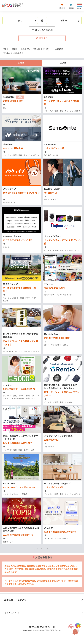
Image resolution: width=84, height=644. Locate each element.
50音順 (63, 63)
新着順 (21, 63)
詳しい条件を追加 (42, 30)
